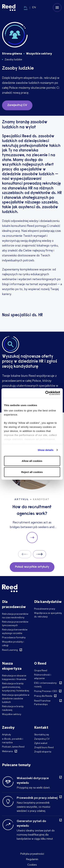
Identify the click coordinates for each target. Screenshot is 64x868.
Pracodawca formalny (14, 637)
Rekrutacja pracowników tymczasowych (15, 623)
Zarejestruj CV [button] (17, 105)
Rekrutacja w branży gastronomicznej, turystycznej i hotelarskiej (16, 687)
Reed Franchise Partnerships (42, 702)
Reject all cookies (32, 472)
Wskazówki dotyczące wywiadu (33, 780)
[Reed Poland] (9, 8)
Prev (25, 554)
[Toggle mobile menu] (57, 8)
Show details (46, 450)
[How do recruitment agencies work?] (32, 491)
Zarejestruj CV (42, 739)
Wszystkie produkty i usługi (13, 643)
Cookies (32, 865)
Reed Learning (10, 650)
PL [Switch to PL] (26, 7)
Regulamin (32, 859)
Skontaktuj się (42, 735)
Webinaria (7, 751)
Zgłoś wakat (41, 743)
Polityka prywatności (32, 854)
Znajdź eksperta (43, 752)
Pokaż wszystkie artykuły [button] (32, 567)
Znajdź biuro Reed (44, 747)
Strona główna (12, 54)
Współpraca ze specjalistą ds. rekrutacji (48, 615)
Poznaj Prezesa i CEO (46, 691)
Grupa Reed (41, 670)
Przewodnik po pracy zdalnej (37, 798)
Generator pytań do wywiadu (31, 823)
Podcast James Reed (13, 747)
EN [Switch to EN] (34, 7)
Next (40, 554)
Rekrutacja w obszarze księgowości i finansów (14, 677)
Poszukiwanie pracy (45, 609)
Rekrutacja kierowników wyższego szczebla (15, 631)
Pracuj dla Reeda (43, 696)
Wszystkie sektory (39, 54)
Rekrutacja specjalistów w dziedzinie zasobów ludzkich (16, 698)
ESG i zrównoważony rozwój (45, 685)
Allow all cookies (32, 461)
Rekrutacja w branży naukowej (13, 708)
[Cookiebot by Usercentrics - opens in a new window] (46, 393)
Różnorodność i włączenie (43, 676)
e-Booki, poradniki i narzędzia (13, 741)
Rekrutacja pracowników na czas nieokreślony (15, 616)
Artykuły (6, 735)
